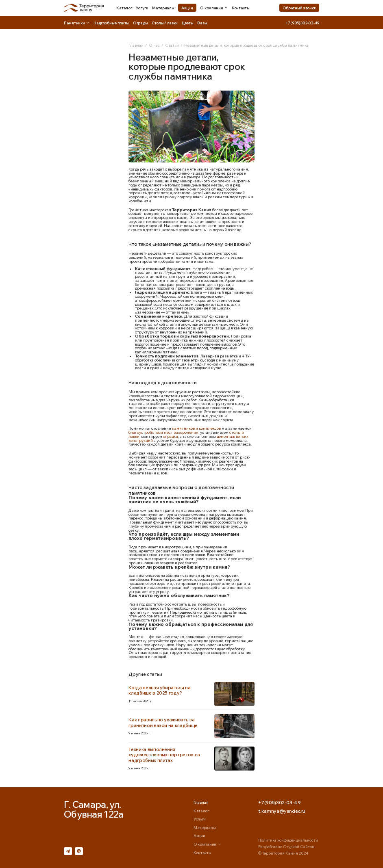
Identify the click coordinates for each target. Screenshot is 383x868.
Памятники (77, 23)
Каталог (124, 8)
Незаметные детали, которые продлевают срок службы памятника (246, 45)
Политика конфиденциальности (288, 840)
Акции (187, 8)
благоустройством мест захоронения (163, 432)
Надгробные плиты (111, 23)
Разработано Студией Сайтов (286, 846)
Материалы (163, 8)
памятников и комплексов (196, 428)
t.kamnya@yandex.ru (282, 811)
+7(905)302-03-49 (302, 23)
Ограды (140, 23)
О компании (214, 8)
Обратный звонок (299, 8)
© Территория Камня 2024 (283, 853)
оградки (171, 436)
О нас (154, 45)
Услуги (142, 8)
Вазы (202, 23)
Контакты (241, 8)
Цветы (188, 23)
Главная (136, 45)
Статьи (172, 45)
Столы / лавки (165, 23)
